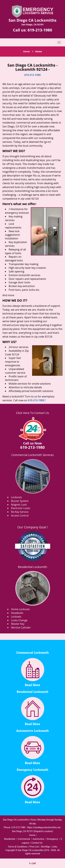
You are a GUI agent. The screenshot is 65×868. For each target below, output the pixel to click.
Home (26, 51)
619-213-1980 (40, 30)
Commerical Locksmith (32, 653)
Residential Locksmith (32, 567)
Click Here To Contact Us (32, 413)
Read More (32, 685)
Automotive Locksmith (32, 731)
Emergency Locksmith (33, 770)
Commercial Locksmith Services (33, 455)
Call (32, 863)
